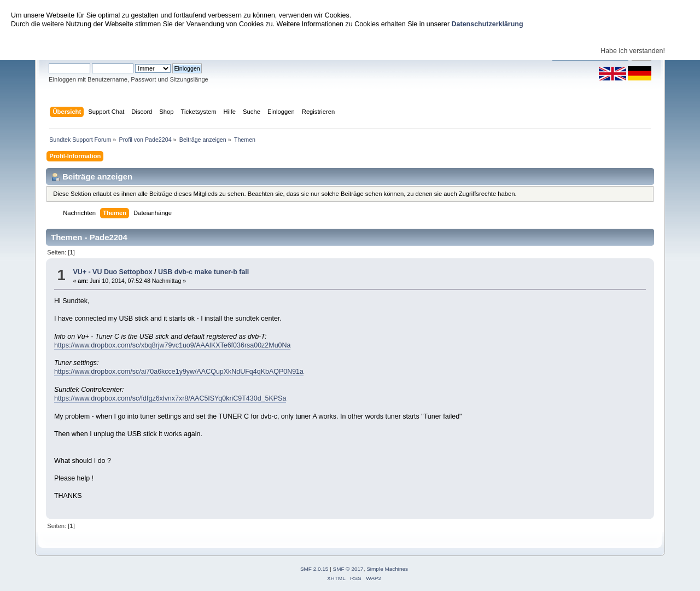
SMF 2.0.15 (314, 569)
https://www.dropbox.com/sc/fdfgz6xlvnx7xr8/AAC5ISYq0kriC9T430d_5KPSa (170, 398)
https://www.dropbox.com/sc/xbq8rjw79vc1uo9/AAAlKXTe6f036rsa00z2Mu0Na (172, 345)
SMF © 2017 (348, 569)
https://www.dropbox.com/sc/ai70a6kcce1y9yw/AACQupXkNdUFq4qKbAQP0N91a (179, 372)
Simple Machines (387, 569)
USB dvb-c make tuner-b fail (203, 272)
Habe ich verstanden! (633, 51)
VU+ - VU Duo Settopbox (112, 272)
